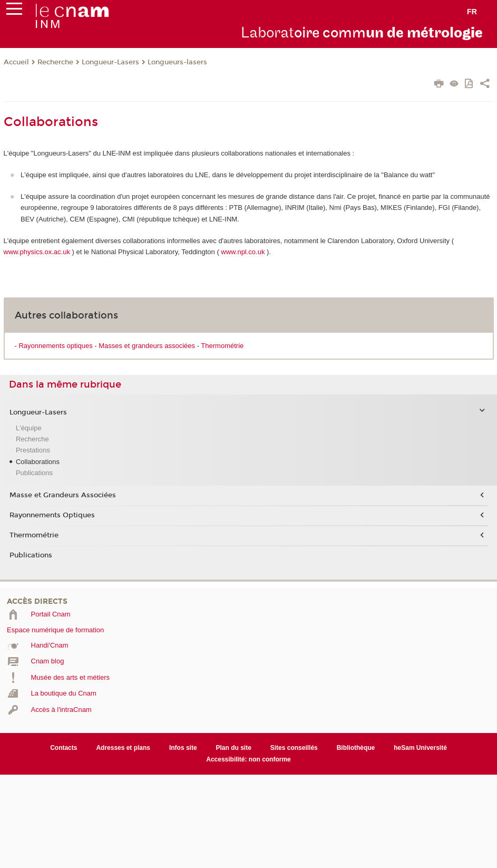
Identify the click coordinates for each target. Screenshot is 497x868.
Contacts (64, 748)
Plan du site (234, 748)
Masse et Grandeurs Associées (63, 495)
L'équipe (29, 428)
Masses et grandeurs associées (147, 346)
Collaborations (38, 462)
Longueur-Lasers (110, 62)
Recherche (55, 62)
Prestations (33, 450)
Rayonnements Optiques (52, 515)
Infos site (183, 748)
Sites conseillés (294, 748)
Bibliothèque (356, 748)
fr (472, 12)
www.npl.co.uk (243, 252)
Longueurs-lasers (177, 62)
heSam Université (420, 748)
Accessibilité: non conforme (248, 759)
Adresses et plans (123, 748)
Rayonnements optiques (55, 346)
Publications (34, 473)
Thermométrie (222, 346)
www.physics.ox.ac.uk (37, 252)
